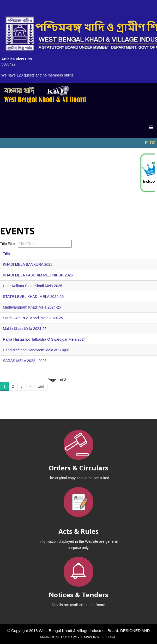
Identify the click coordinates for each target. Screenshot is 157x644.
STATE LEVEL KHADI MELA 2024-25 (33, 297)
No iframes (78, 143)
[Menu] (151, 127)
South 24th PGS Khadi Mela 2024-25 (33, 318)
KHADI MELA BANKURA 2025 (28, 264)
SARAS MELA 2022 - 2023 (25, 361)
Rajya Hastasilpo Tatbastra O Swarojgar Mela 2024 (44, 339)
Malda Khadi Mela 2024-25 (25, 329)
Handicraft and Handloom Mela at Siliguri (36, 350)
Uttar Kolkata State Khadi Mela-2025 (32, 286)
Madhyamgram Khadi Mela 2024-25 (32, 307)
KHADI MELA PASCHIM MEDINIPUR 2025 (38, 275)
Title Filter (8, 244)
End (41, 386)
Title (7, 253)
